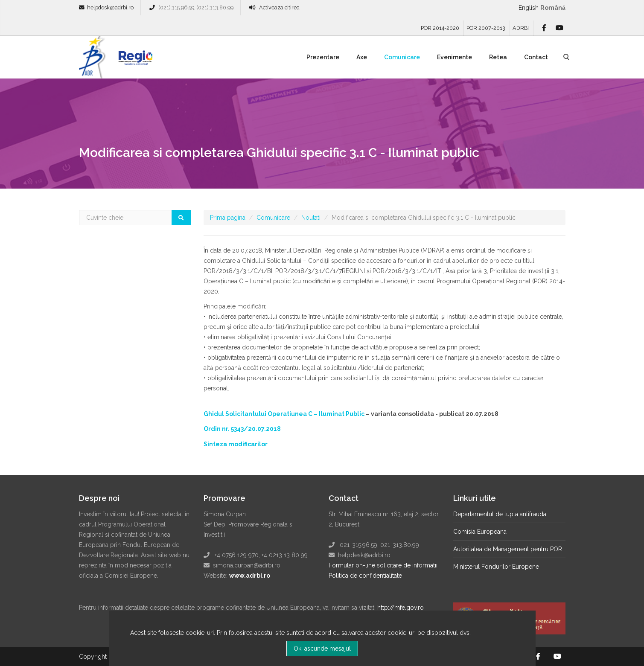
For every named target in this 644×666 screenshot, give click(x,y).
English (529, 8)
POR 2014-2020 (440, 28)
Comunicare (402, 57)
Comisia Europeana (480, 532)
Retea (498, 57)
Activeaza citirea (279, 7)
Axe (362, 57)
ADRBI (521, 28)
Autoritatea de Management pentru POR (508, 549)
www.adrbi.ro (250, 576)
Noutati (311, 218)
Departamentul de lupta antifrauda (500, 514)
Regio (134, 60)
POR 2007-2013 (486, 28)
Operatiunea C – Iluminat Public (316, 414)
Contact (536, 57)
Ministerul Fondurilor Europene (496, 567)
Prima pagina (228, 218)
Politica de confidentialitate (365, 576)
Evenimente (455, 57)
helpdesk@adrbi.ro (110, 7)
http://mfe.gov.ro (401, 608)
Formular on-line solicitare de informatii (383, 565)
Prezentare (323, 57)
